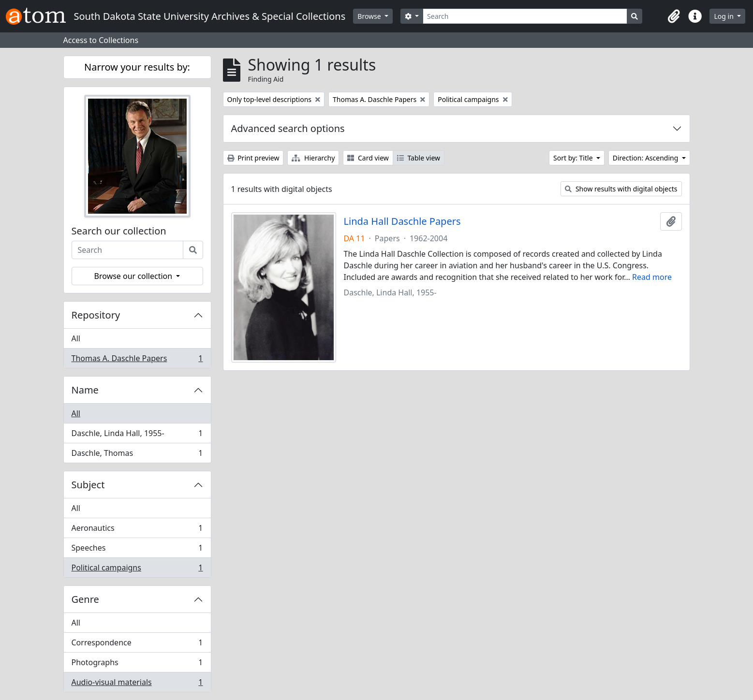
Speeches (137, 550)
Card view (368, 158)
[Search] (525, 16)
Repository (96, 315)
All (76, 338)
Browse (370, 16)
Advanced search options (288, 128)
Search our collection (119, 231)
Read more (652, 277)
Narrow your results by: (137, 67)
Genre (85, 599)
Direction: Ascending (646, 158)
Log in (724, 16)
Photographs (137, 664)
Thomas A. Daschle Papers (137, 360)
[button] (674, 16)
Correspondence (137, 645)
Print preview (253, 158)
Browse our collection (134, 276)
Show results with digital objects (621, 189)
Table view (419, 158)
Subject (88, 485)
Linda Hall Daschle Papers (402, 221)
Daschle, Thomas (137, 455)
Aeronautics (137, 530)
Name (85, 390)
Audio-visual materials (137, 684)
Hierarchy (313, 158)
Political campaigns (137, 569)
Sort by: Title (574, 158)
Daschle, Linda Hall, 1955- (137, 435)
